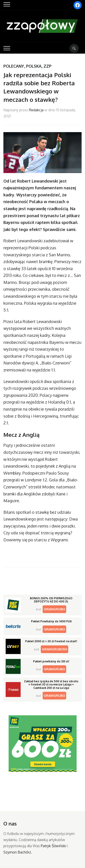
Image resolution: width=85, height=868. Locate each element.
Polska (34, 66)
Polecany (14, 66)
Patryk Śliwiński (53, 846)
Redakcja (36, 110)
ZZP (47, 66)
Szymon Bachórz (17, 852)
